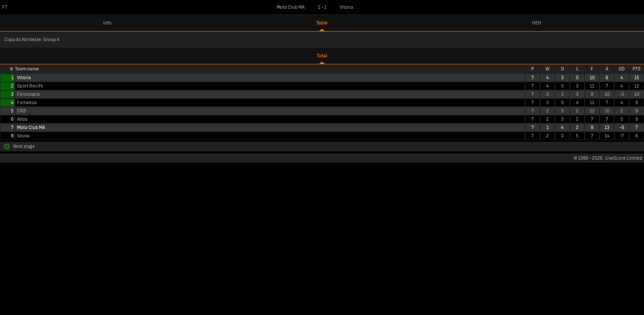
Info (107, 23)
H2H (537, 23)
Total (322, 56)
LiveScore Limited (624, 158)
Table (322, 23)
